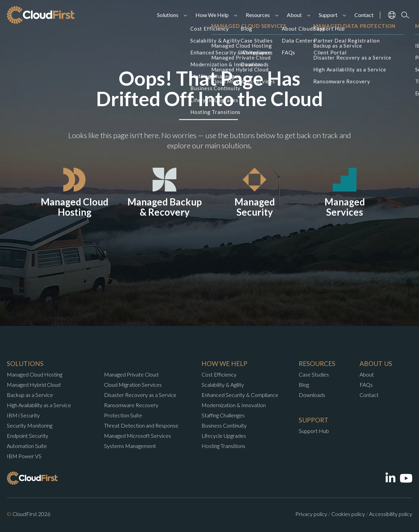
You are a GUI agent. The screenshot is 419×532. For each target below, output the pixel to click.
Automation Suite (27, 446)
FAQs (366, 385)
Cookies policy (348, 514)
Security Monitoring (30, 425)
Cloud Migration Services (133, 385)
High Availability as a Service (39, 405)
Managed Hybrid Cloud (34, 385)
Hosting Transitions (223, 446)
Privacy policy (311, 514)
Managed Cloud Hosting (34, 374)
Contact (364, 15)
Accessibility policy (391, 514)
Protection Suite (123, 415)
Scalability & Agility (223, 385)
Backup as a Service (30, 395)
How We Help (212, 15)
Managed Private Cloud (131, 374)
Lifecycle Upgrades (224, 436)
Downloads (312, 395)
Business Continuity (224, 425)
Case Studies (314, 374)
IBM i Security (23, 415)
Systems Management (130, 446)
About (294, 15)
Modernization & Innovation (234, 405)
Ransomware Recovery (131, 405)
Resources (258, 15)
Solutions (168, 15)
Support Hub (314, 431)
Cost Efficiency (219, 374)
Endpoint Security (28, 436)
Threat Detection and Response (141, 425)
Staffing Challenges (223, 415)
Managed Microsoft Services (137, 436)
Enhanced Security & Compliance (240, 395)
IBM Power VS (24, 456)
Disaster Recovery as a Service (140, 395)
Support (328, 15)
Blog (304, 385)
